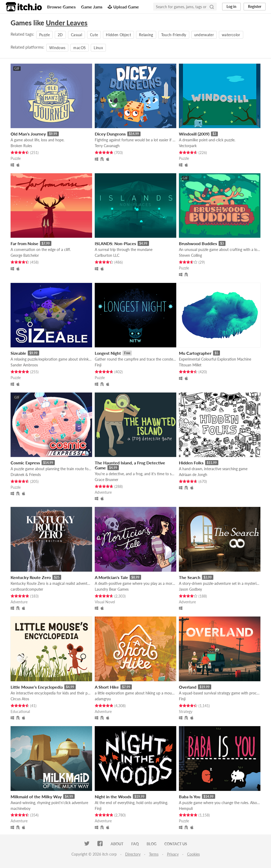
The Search (190, 577)
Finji (98, 365)
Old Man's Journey (28, 134)
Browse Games (61, 7)
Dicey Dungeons (110, 134)
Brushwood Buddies (198, 243)
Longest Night (108, 353)
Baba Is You (190, 797)
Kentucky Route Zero (31, 577)
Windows (57, 48)
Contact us (176, 844)
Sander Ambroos (24, 365)
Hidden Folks (191, 463)
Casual (76, 35)
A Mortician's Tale (111, 577)
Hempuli (186, 808)
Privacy (173, 854)
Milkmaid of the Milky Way (36, 797)
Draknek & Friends (26, 475)
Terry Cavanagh (107, 146)
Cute (94, 35)
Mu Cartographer (195, 353)
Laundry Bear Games (112, 589)
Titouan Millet (190, 365)
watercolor (231, 35)
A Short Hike (107, 687)
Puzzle (44, 35)
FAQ (135, 844)
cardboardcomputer (27, 589)
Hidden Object (118, 35)
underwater (204, 35)
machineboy (21, 808)
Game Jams (92, 7)
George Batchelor (25, 255)
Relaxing (146, 35)
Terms (154, 854)
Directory (133, 854)
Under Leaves (67, 23)
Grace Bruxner (107, 480)
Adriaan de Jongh (193, 475)
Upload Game (123, 7)
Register (255, 6)
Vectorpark (188, 146)
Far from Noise (24, 243)
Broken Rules (21, 146)
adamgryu (103, 699)
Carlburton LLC (107, 255)
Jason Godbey (190, 589)
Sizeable (18, 353)
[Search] (212, 7)
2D (60, 35)
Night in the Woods (113, 797)
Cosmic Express (25, 463)
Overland (188, 687)
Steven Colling (190, 255)
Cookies (193, 854)
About (117, 844)
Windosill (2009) (194, 134)
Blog (152, 844)
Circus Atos (20, 699)
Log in (231, 6)
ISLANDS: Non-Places (115, 243)
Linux (98, 48)
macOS (80, 48)
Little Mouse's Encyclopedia (37, 687)
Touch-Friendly (174, 35)
